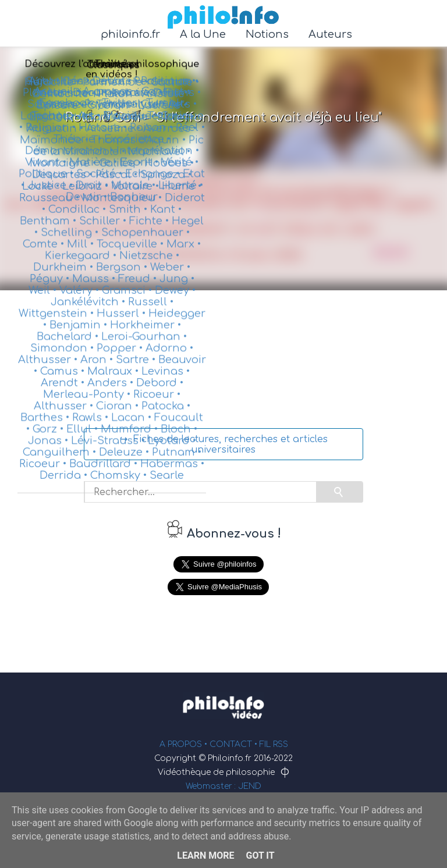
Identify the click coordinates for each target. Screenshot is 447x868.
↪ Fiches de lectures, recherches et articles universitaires (224, 444)
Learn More (205, 855)
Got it (260, 855)
